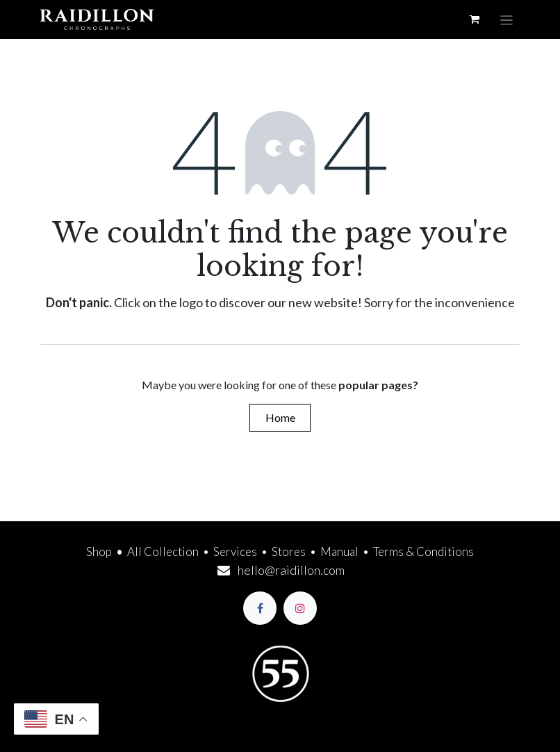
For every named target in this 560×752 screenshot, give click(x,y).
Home (280, 417)
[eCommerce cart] (475, 19)
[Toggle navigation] (507, 19)
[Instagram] (300, 608)
